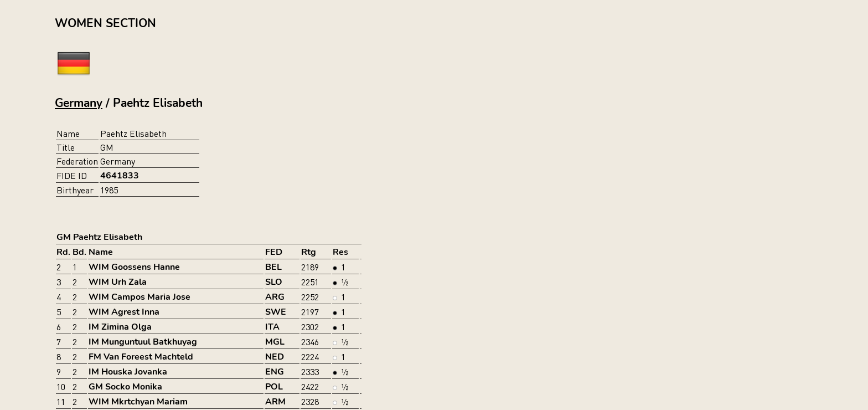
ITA (272, 327)
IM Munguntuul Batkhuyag (143, 342)
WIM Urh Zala (118, 282)
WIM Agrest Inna (124, 312)
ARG (275, 297)
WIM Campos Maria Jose (139, 297)
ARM (275, 402)
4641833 (120, 176)
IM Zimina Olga (120, 327)
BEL (273, 267)
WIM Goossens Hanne (134, 267)
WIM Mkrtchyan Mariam (138, 402)
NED (275, 357)
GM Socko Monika (125, 387)
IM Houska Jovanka (128, 372)
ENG (275, 372)
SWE (276, 312)
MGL (275, 342)
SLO (274, 282)
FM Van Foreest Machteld (141, 357)
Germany (79, 103)
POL (274, 387)
